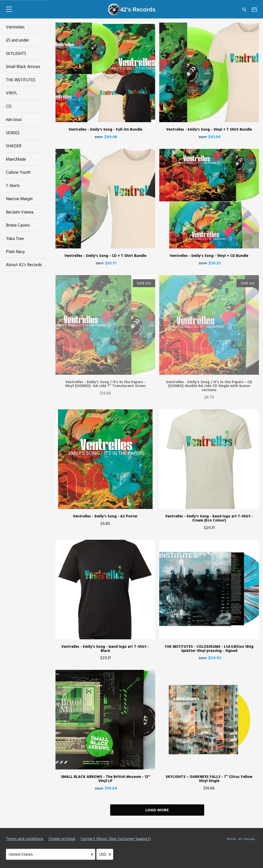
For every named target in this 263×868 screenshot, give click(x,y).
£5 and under (17, 40)
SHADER (14, 146)
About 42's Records (24, 264)
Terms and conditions (25, 838)
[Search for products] (244, 9)
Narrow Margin (19, 199)
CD (9, 106)
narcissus (14, 119)
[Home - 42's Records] (131, 9)
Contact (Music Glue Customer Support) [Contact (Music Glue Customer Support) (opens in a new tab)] (116, 838)
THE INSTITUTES (21, 80)
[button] (9, 9)
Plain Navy (15, 251)
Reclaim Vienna (20, 212)
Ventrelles (15, 27)
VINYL (12, 93)
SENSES (13, 133)
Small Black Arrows (23, 66)
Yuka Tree (15, 238)
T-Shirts (13, 185)
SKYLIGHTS (16, 53)
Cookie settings (62, 838)
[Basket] (254, 9)
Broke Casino (18, 225)
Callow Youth (18, 172)
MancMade (16, 159)
